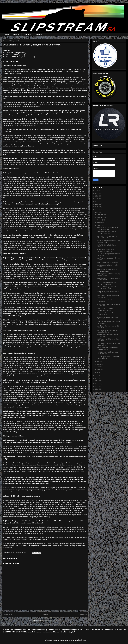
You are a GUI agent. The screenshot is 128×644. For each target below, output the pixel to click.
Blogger (83, 640)
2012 (97, 389)
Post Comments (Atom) (49, 620)
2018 (97, 212)
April (98, 369)
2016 (97, 378)
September (100, 223)
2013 (97, 386)
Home (7, 35)
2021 (97, 204)
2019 (97, 209)
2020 (97, 207)
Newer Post (8, 614)
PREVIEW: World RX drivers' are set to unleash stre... (108, 353)
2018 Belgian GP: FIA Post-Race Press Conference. (107, 270)
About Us (16, 35)
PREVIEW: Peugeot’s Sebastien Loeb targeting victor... (108, 242)
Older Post (83, 614)
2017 (97, 376)
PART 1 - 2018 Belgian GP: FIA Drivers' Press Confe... (106, 288)
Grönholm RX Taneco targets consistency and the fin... (105, 250)
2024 (97, 196)
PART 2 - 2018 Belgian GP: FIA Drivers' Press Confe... (106, 283)
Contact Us (27, 35)
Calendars (38, 35)
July (98, 361)
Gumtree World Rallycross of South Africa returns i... (107, 318)
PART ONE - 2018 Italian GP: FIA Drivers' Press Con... (107, 237)
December (100, 214)
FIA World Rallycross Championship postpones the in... (108, 292)
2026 (97, 191)
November (100, 217)
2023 (97, 199)
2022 (97, 201)
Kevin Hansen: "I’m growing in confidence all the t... (106, 309)
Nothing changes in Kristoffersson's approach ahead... (107, 349)
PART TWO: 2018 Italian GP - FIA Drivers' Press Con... (107, 233)
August (99, 225)
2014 (97, 384)
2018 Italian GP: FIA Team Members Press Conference (108, 228)
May (98, 367)
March (99, 372)
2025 (97, 193)
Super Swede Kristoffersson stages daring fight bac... (107, 331)
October (100, 220)
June (99, 364)
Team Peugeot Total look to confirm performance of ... (107, 336)
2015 (97, 381)
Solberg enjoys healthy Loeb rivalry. (107, 262)
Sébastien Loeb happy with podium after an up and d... (107, 314)
